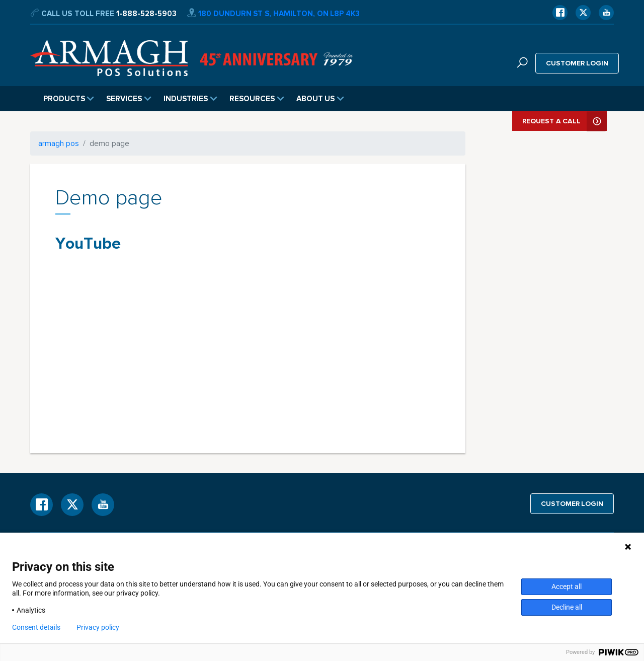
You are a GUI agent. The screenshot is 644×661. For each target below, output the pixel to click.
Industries (190, 99)
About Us (320, 99)
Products (69, 99)
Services (129, 99)
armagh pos (59, 143)
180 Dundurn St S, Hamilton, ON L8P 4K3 (273, 14)
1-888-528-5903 (146, 14)
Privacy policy (98, 627)
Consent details (36, 627)
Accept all (567, 586)
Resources (257, 99)
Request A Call (565, 121)
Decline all (567, 607)
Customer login (577, 63)
